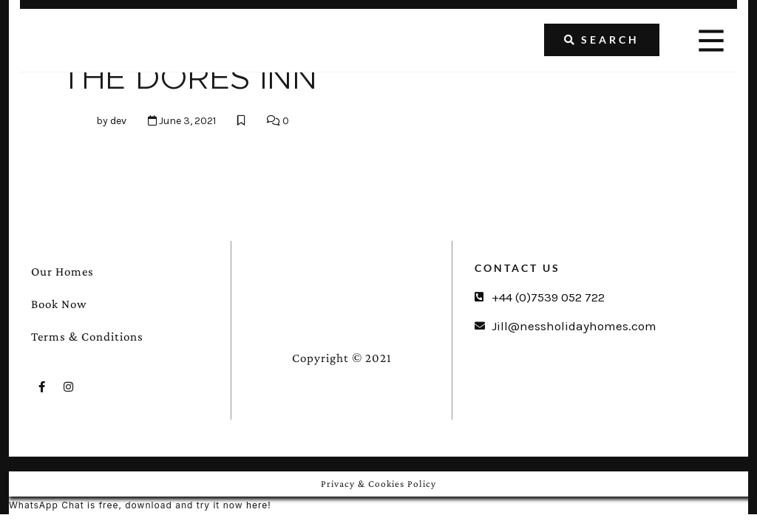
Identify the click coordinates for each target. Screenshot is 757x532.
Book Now (59, 304)
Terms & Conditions (87, 337)
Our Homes (62, 272)
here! (259, 505)
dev (118, 121)
